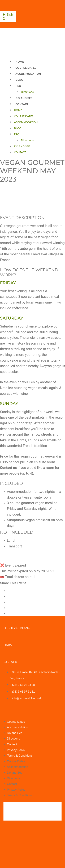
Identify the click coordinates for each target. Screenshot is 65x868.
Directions (27, 92)
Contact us (8, 468)
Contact (22, 104)
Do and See (24, 98)
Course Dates (26, 68)
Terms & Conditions (20, 756)
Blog (19, 80)
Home (20, 62)
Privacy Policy (16, 750)
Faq (18, 86)
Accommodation (28, 74)
